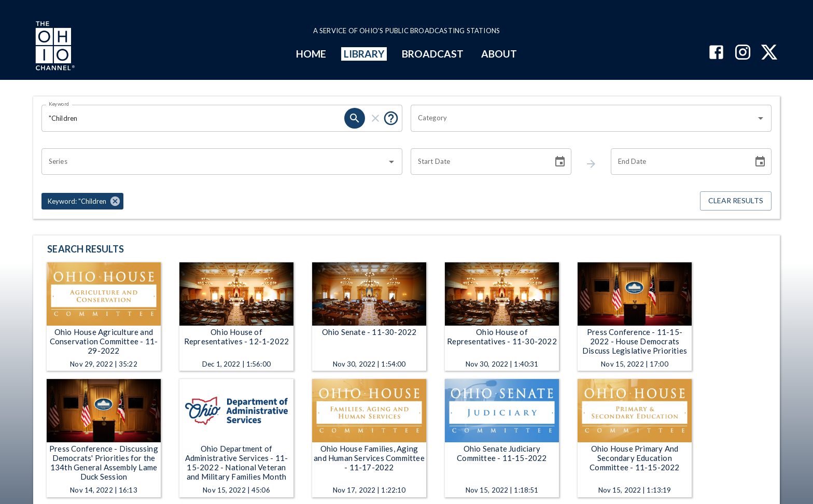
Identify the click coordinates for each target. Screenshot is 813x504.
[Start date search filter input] (478, 162)
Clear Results (736, 201)
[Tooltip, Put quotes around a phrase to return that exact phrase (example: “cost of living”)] (391, 118)
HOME (311, 54)
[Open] (761, 118)
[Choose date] (560, 162)
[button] (82, 201)
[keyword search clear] (375, 118)
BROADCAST (433, 54)
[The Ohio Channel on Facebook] (716, 53)
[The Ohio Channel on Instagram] (743, 53)
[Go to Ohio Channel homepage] (54, 47)
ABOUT (499, 54)
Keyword (59, 104)
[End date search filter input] (678, 162)
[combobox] (583, 118)
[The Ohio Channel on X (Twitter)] (769, 53)
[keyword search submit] (355, 118)
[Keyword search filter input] (193, 118)
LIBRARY (364, 54)
